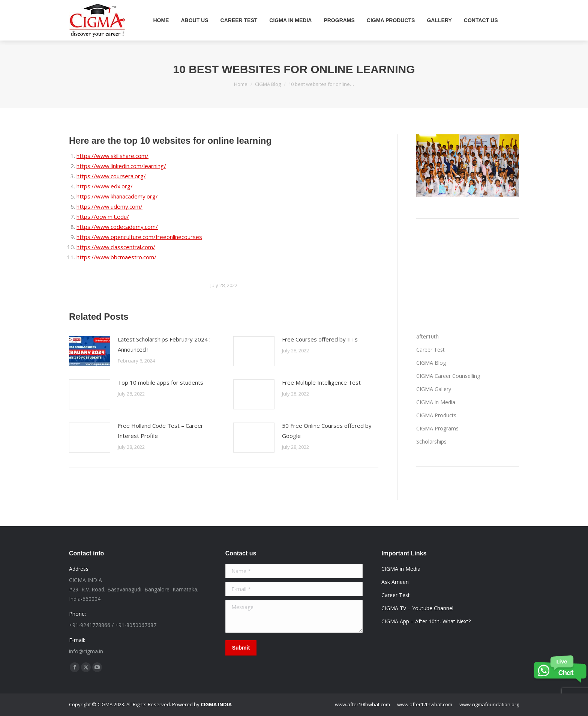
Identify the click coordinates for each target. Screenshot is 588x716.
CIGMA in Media (436, 402)
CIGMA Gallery (434, 389)
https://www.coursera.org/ (111, 176)
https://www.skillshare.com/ (112, 156)
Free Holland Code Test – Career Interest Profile (160, 431)
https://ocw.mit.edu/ (103, 217)
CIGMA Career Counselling (448, 376)
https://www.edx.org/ (105, 186)
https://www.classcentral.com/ (116, 247)
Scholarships (431, 441)
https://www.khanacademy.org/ (117, 196)
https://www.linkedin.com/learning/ (121, 166)
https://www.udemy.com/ (109, 206)
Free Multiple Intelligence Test (321, 382)
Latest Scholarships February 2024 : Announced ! (164, 344)
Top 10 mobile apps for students (160, 382)
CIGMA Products (436, 415)
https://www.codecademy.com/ (117, 227)
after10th (427, 336)
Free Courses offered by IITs (320, 339)
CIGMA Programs (437, 428)
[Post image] (90, 351)
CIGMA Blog (431, 363)
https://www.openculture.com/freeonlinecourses (139, 237)
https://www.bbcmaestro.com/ (116, 257)
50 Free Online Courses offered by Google (327, 431)
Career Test (430, 350)
